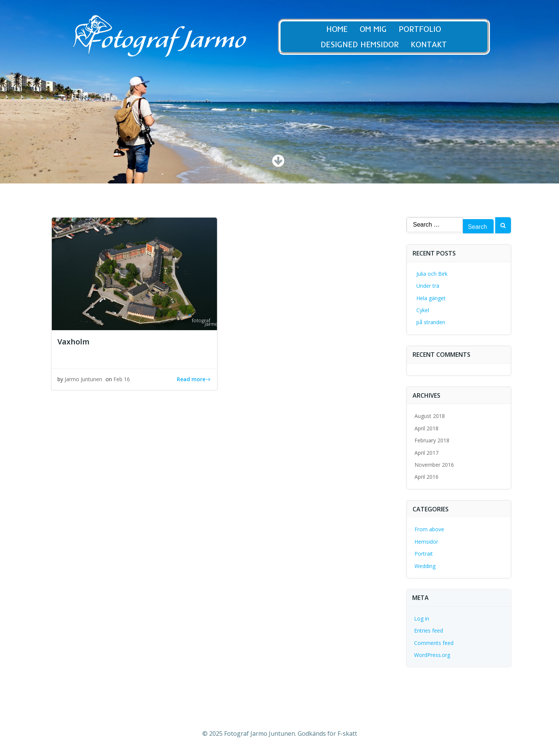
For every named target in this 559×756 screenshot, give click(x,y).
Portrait (424, 554)
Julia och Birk (432, 274)
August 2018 (430, 416)
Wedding (425, 566)
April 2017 (426, 453)
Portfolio (426, 29)
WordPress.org (432, 655)
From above (429, 529)
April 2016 (426, 477)
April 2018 (426, 428)
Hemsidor (426, 542)
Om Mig (379, 29)
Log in (422, 618)
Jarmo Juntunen (83, 379)
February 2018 (432, 440)
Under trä (428, 286)
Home (343, 29)
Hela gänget (431, 298)
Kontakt (435, 44)
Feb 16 (122, 379)
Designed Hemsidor (366, 44)
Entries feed (429, 631)
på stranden (431, 322)
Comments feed (434, 643)
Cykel (423, 310)
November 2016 (434, 465)
